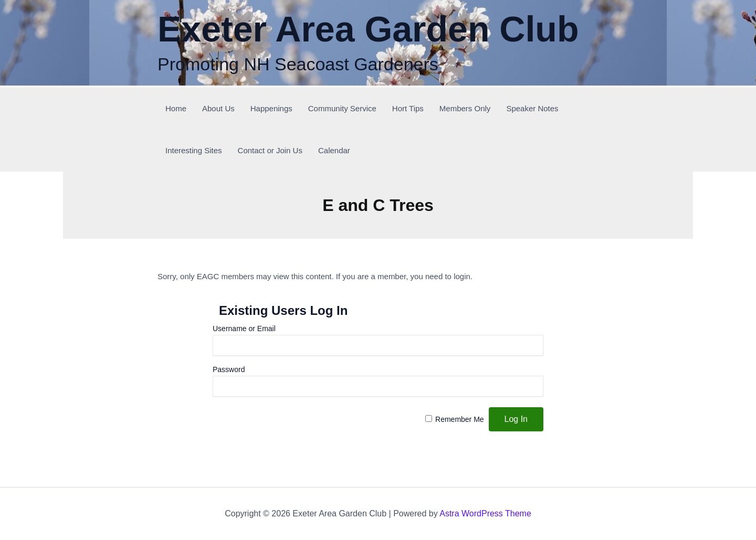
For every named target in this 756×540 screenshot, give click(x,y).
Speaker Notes (532, 108)
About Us (218, 108)
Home (176, 108)
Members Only (465, 108)
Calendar (334, 150)
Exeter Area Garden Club (368, 29)
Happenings (271, 108)
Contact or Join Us (270, 150)
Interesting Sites (194, 150)
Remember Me (460, 419)
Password (229, 369)
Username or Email (244, 329)
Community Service (342, 108)
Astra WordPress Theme (485, 513)
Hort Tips (408, 108)
